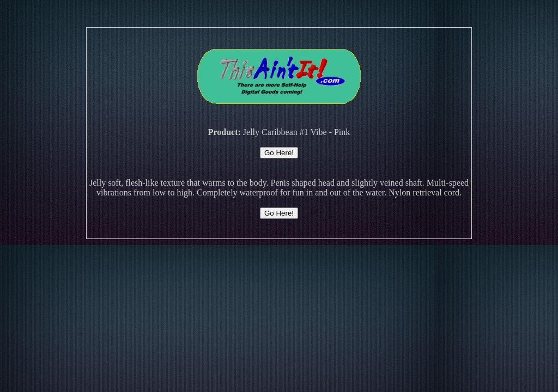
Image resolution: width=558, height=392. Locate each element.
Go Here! (279, 153)
